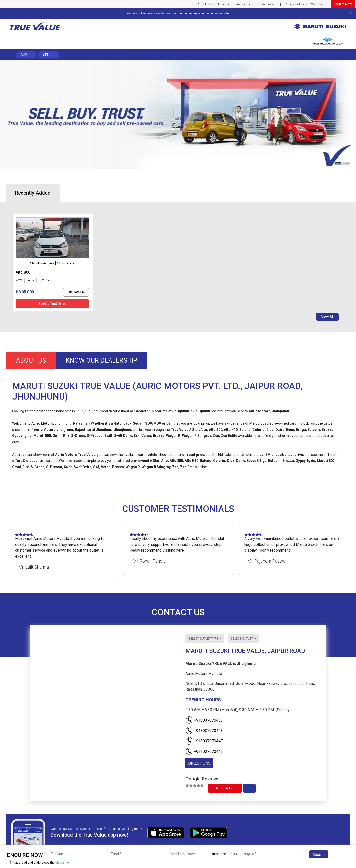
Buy (24, 55)
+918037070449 (204, 751)
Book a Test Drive (52, 304)
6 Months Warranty (42, 263)
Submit (319, 855)
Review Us (225, 788)
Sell (47, 55)
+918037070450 (204, 720)
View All (327, 317)
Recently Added (33, 193)
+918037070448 (204, 731)
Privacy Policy (294, 4)
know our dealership (101, 360)
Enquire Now (343, 4)
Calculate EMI (76, 292)
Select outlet (242, 639)
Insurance (243, 4)
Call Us (316, 4)
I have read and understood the (38, 862)
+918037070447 (204, 741)
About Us (204, 4)
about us (31, 360)
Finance (224, 4)
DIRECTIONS (199, 763)
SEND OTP (219, 854)
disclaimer (63, 863)
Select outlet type (204, 639)
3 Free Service (66, 263)
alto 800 (23, 272)
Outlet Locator (267, 4)
